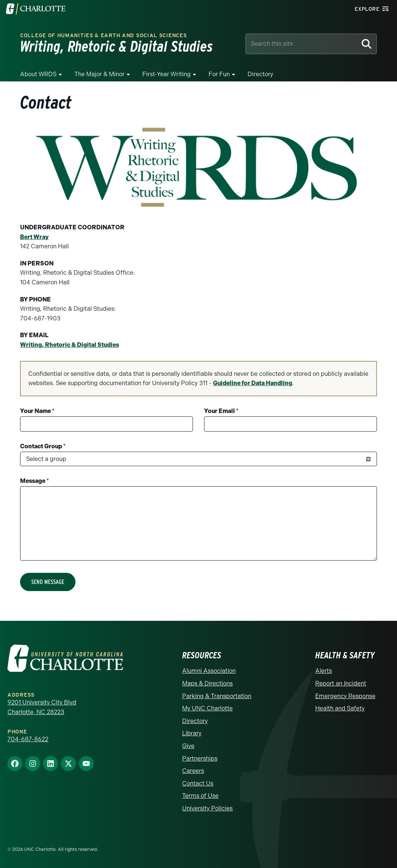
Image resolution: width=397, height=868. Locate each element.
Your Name (37, 411)
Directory (260, 74)
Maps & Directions (207, 683)
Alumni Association (209, 671)
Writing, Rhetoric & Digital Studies (70, 345)
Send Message (48, 582)
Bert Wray (34, 237)
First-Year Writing (167, 74)
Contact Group (43, 446)
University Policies (207, 808)
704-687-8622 (28, 739)
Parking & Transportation (217, 696)
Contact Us (198, 783)
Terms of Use (200, 796)
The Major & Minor (99, 74)
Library (192, 733)
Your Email (221, 411)
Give (188, 746)
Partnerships (200, 759)
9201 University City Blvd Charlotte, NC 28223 (42, 707)
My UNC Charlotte (207, 708)
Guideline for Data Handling (253, 383)
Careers (193, 771)
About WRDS (38, 74)
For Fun (219, 74)
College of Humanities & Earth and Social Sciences (103, 36)
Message (35, 481)
